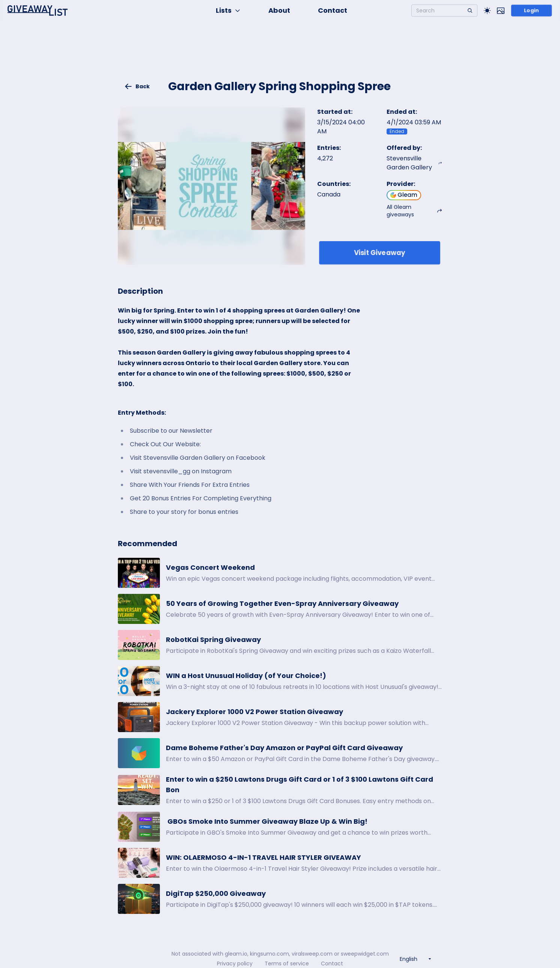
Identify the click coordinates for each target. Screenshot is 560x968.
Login (532, 11)
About (279, 10)
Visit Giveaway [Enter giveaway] (380, 253)
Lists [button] (228, 10)
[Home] (38, 11)
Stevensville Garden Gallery (414, 163)
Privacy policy (235, 963)
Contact (333, 10)
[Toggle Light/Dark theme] (487, 11)
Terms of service (287, 963)
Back (137, 86)
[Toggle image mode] (501, 11)
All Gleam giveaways (414, 211)
